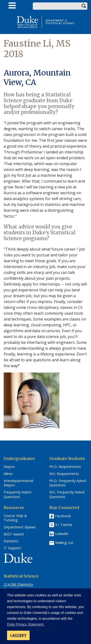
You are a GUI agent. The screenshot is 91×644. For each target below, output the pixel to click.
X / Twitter (64, 525)
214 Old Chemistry (18, 584)
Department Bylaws (20, 527)
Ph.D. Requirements (65, 467)
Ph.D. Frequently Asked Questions (68, 483)
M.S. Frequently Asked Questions (67, 495)
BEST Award (14, 534)
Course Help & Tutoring (15, 518)
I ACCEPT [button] (18, 635)
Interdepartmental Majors (18, 483)
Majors (9, 467)
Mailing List (64, 542)
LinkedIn (62, 534)
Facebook (63, 516)
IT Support (12, 548)
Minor (8, 474)
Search (84, 6)
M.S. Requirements (64, 474)
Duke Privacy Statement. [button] (26, 624)
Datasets (11, 541)
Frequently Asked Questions (17, 495)
